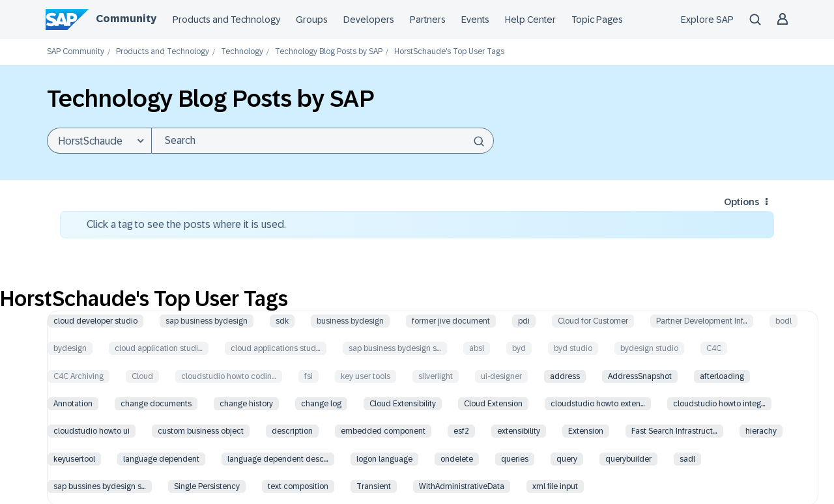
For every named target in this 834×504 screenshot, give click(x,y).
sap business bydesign (207, 321)
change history (246, 404)
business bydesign (350, 321)
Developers (369, 20)
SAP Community (76, 52)
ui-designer (501, 376)
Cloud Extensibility (403, 404)
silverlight (436, 376)
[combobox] (323, 141)
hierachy (761, 431)
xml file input (555, 486)
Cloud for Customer (593, 321)
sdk (282, 321)
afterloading (722, 376)
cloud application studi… (159, 348)
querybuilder (628, 459)
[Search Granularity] (99, 141)
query (567, 459)
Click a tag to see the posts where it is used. (186, 224)
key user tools (366, 376)
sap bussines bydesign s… (100, 486)
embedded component (383, 431)
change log (321, 404)
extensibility (519, 431)
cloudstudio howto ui (92, 431)
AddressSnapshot (640, 376)
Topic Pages (597, 20)
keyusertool (74, 459)
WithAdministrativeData (462, 486)
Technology (242, 52)
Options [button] (741, 202)
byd (519, 348)
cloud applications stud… (276, 348)
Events (475, 20)
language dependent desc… (278, 459)
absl (477, 348)
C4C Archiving (79, 376)
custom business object (201, 431)
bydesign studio (649, 348)
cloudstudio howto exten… (598, 404)
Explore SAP (707, 20)
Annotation (73, 404)
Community (126, 19)
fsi (309, 376)
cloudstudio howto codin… (229, 376)
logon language (384, 459)
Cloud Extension (493, 404)
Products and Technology (226, 20)
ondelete (457, 459)
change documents (156, 404)
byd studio (573, 348)
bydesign (70, 348)
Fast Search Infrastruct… (674, 431)
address (565, 376)
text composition (298, 486)
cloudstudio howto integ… (719, 404)
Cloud (142, 376)
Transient (374, 486)
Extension (586, 431)
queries (515, 459)
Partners (428, 20)
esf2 (461, 431)
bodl (784, 321)
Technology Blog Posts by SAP (329, 52)
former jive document (451, 321)
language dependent (161, 459)
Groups (312, 20)
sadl (687, 459)
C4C (714, 348)
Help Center (530, 20)
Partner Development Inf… (702, 321)
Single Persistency (207, 486)
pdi (524, 321)
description (292, 431)
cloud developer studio (95, 321)
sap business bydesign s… (395, 348)
